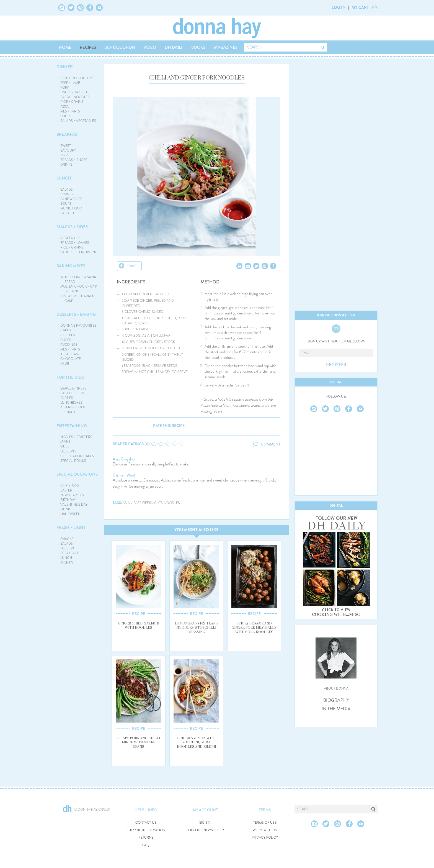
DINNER (65, 67)
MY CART (360, 7)
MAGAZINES (226, 47)
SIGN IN (205, 823)
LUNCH (64, 178)
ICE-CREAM (69, 354)
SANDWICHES (71, 199)
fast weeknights (148, 503)
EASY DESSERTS (73, 393)
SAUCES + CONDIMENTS (79, 252)
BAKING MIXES (71, 266)
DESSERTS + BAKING (76, 314)
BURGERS (68, 194)
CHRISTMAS (70, 485)
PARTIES (67, 398)
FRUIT (65, 363)
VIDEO (150, 47)
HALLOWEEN (70, 514)
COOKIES (68, 335)
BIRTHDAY (68, 500)
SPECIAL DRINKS (73, 461)
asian (127, 503)
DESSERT (67, 548)
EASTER (66, 490)
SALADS (67, 190)
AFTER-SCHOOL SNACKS (73, 410)
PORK (65, 88)
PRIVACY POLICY (265, 838)
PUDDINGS (69, 345)
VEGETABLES (70, 238)
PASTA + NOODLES (75, 97)
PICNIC (66, 509)
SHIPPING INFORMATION (146, 830)
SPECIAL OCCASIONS (77, 474)
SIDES (65, 446)
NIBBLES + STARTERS (76, 437)
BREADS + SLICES (74, 160)
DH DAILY (174, 47)
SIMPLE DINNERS (73, 388)
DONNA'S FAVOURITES (78, 326)
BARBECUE (69, 213)
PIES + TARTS (70, 111)
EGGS (65, 155)
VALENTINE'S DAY (74, 505)
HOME (65, 47)
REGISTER (336, 365)
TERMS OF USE (265, 823)
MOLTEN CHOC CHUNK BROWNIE (79, 289)
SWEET (66, 146)
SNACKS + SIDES (72, 227)
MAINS (65, 442)
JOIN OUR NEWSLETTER (205, 830)
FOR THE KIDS (70, 377)
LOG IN (339, 7)
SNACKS (67, 539)
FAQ (146, 845)
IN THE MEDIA (336, 709)
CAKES (66, 330)
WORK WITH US (265, 830)
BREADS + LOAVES (75, 243)
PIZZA (64, 107)
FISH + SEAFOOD (74, 92)
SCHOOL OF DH (120, 47)
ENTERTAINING (72, 426)
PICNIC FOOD (71, 208)
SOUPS (66, 116)
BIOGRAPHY (336, 700)
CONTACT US (146, 823)
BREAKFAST (68, 134)
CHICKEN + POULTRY (77, 78)
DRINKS (66, 165)
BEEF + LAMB (70, 83)
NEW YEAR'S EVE (73, 495)
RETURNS (146, 838)
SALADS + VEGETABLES (78, 121)
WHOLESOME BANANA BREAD (78, 279)
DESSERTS (68, 451)
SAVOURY (68, 150)
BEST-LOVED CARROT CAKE (77, 299)
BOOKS (198, 47)
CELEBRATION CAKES (77, 456)
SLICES (66, 340)
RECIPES (88, 47)
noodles (172, 503)
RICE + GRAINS (72, 102)
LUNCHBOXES (71, 403)
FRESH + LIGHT (71, 528)
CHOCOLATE (71, 359)
